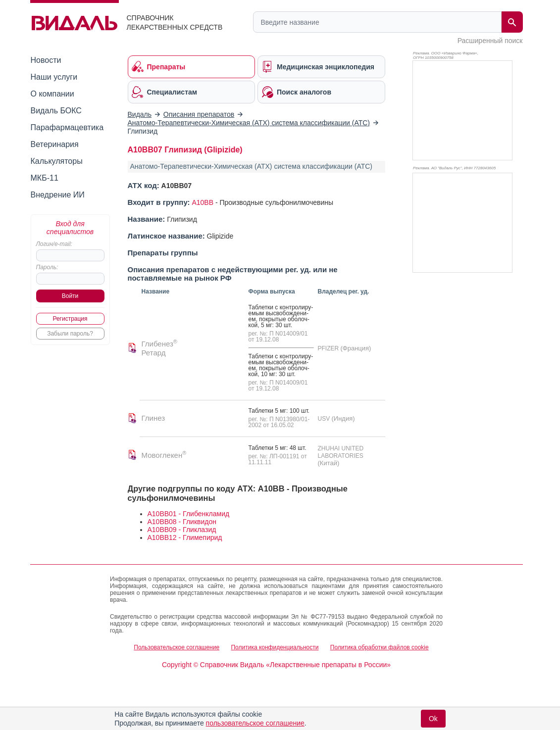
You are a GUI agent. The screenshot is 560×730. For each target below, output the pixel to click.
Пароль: (47, 267)
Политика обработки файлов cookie (380, 647)
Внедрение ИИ (58, 195)
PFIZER (329, 348)
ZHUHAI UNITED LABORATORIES (341, 452)
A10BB (203, 202)
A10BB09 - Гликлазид (182, 530)
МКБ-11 (45, 178)
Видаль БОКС (56, 111)
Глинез (153, 418)
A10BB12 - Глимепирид (185, 537)
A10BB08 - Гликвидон (182, 522)
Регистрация (70, 319)
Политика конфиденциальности (275, 647)
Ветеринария (55, 144)
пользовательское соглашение (255, 723)
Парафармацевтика (67, 127)
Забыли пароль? (70, 334)
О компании (52, 94)
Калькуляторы (57, 161)
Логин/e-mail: (54, 244)
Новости (46, 60)
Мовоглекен (164, 455)
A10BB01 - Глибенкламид (189, 514)
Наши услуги (54, 77)
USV (325, 419)
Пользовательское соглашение (177, 647)
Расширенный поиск (490, 41)
